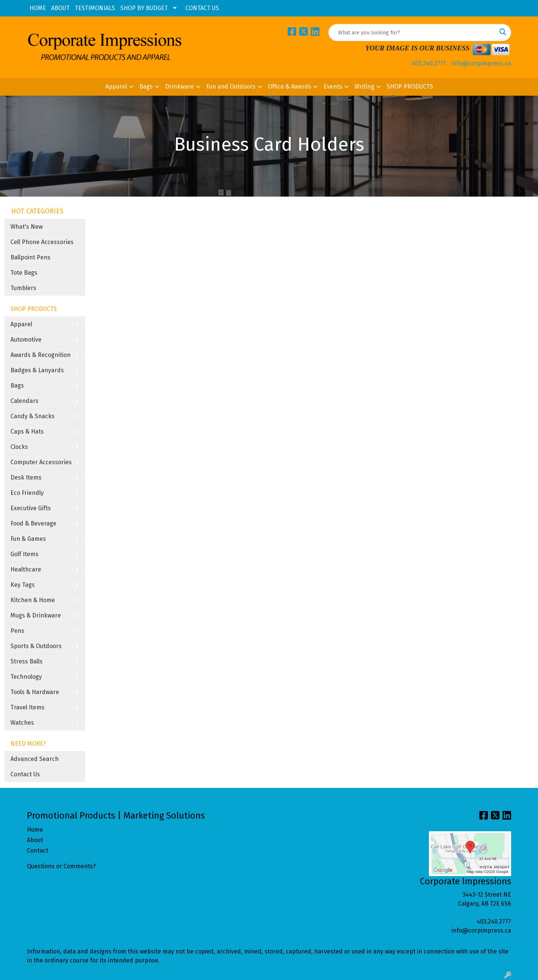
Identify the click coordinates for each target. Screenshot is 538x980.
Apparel (116, 87)
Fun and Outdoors (231, 87)
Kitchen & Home (33, 600)
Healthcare (26, 569)
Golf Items (24, 554)
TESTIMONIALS (95, 8)
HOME (38, 8)
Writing (364, 87)
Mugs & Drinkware (36, 615)
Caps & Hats (27, 432)
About (35, 840)
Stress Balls (27, 661)
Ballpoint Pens (30, 257)
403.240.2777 (429, 63)
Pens (17, 631)
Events (333, 87)
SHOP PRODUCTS (410, 87)
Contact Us (25, 774)
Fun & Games (28, 539)
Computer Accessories (41, 462)
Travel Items (27, 707)
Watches (22, 723)
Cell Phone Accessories (42, 242)
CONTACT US (202, 8)
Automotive (26, 340)
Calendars (24, 401)
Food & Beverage (33, 523)
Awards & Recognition (41, 355)
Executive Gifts (31, 508)
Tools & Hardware (35, 692)
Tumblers (23, 288)
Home (35, 830)
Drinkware (180, 87)
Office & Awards (290, 87)
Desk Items (26, 477)
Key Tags (23, 585)
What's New (27, 227)
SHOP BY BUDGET (144, 8)
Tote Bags (24, 273)
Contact (38, 850)
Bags (146, 87)
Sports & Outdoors (36, 646)
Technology (26, 677)
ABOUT (60, 8)
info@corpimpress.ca (481, 63)
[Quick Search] (412, 33)
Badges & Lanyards (37, 370)
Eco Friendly (27, 493)
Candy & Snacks (33, 416)
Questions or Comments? (61, 866)
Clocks (19, 447)
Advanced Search (35, 759)
